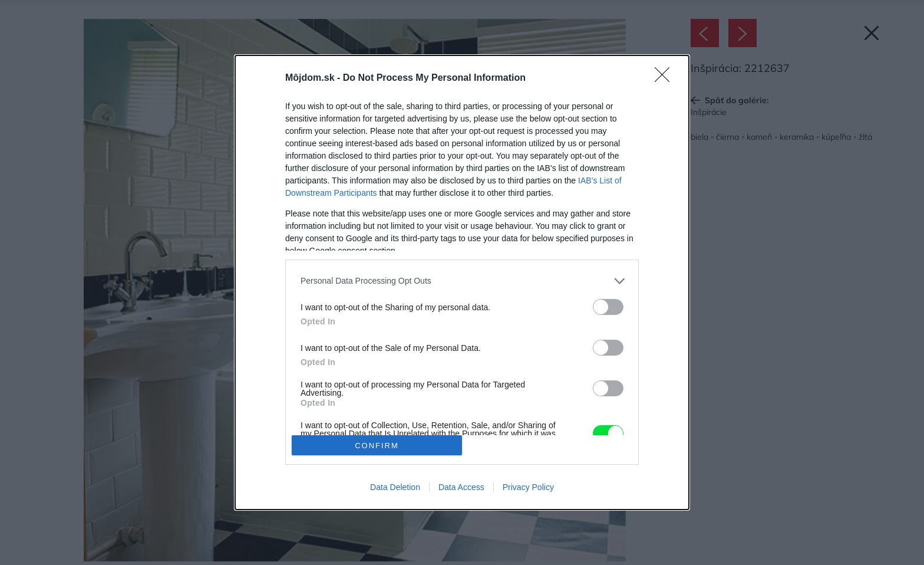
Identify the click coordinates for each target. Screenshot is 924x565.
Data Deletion (395, 487)
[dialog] (462, 282)
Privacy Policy (528, 487)
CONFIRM (377, 446)
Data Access (461, 487)
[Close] (666, 78)
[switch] (608, 307)
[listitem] (462, 281)
